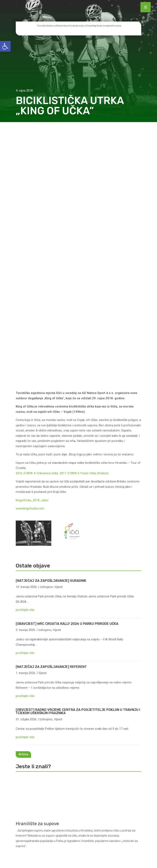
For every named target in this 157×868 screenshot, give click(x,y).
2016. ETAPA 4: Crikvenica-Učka (38, 221)
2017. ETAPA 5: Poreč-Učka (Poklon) (84, 221)
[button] (5, 46)
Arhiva (23, 502)
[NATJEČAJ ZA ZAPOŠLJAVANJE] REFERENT (51, 415)
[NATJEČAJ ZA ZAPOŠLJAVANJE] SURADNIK (51, 328)
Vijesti (58, 335)
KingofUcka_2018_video (32, 248)
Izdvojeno (46, 335)
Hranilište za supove (37, 578)
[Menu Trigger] (146, 7)
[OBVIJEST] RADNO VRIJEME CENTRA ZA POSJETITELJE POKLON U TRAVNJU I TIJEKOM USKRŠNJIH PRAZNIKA (78, 459)
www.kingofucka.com (30, 256)
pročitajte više (25, 358)
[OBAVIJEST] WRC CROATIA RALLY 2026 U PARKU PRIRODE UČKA (67, 372)
